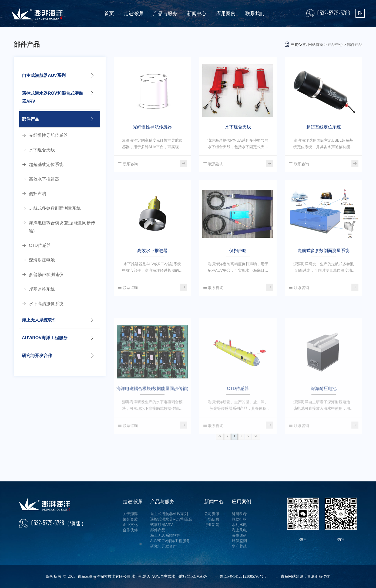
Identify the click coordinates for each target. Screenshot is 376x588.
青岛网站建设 (292, 577)
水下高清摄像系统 (46, 304)
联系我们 (255, 13)
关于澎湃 (130, 514)
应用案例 (226, 13)
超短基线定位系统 (46, 164)
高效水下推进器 (44, 179)
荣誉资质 (130, 519)
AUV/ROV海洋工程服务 (45, 338)
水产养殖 (239, 546)
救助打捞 (239, 519)
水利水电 (239, 525)
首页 (109, 13)
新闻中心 (197, 13)
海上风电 (239, 530)
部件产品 (31, 119)
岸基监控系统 (42, 289)
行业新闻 (212, 525)
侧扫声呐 (38, 194)
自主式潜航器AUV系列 (44, 75)
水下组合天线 (42, 150)
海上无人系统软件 (39, 320)
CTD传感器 (40, 245)
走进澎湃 (133, 13)
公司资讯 (212, 514)
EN (360, 13)
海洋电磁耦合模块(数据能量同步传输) (62, 227)
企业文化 (130, 525)
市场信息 (212, 519)
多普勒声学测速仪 (46, 275)
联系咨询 (128, 164)
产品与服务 (165, 13)
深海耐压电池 (42, 260)
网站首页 (316, 45)
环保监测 (239, 541)
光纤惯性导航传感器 (48, 135)
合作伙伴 (130, 530)
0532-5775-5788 (334, 13)
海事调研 (239, 535)
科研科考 (239, 514)
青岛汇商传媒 (318, 577)
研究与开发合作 (37, 356)
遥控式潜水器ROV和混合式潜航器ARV (53, 97)
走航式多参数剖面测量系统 (55, 208)
